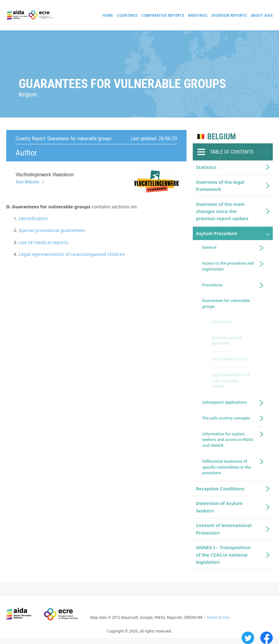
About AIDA (262, 15)
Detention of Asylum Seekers (219, 507)
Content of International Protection (224, 529)
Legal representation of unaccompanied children (72, 254)
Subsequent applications (225, 402)
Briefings (198, 15)
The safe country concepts (226, 418)
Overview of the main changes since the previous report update (222, 211)
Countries (127, 15)
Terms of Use (218, 617)
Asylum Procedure (217, 233)
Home (108, 15)
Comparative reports (163, 15)
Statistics (206, 167)
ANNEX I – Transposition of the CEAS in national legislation (223, 555)
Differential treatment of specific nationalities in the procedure (227, 467)
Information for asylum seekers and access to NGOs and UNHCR (228, 440)
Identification (33, 218)
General (209, 247)
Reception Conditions (220, 489)
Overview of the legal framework (220, 185)
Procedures (212, 285)
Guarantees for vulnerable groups (226, 303)
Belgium (222, 137)
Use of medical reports (43, 242)
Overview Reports (229, 15)
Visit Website (27, 182)
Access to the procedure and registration (228, 266)
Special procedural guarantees (52, 230)
